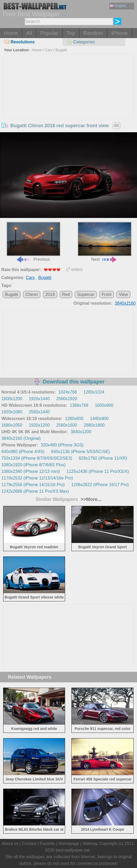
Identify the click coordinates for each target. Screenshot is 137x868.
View (123, 294)
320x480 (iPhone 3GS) (62, 445)
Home (11, 33)
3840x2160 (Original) (21, 438)
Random (93, 33)
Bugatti (61, 50)
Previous (33, 242)
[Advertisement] (68, 94)
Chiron (32, 294)
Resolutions (19, 42)
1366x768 (79, 405)
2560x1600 (67, 425)
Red (66, 294)
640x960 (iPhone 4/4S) (23, 452)
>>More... (90, 499)
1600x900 (104, 405)
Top (71, 33)
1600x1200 (12, 399)
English (118, 6)
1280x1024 (94, 392)
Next (105, 242)
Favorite (47, 844)
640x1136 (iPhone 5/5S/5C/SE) (80, 452)
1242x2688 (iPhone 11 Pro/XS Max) (35, 491)
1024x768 (67, 392)
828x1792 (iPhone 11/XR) (103, 458)
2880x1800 (94, 425)
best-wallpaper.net (73, 850)
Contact (29, 844)
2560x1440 (39, 412)
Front (107, 294)
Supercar (86, 294)
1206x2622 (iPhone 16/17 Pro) (100, 485)
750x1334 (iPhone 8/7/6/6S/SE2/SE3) (37, 458)
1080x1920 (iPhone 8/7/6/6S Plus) (33, 465)
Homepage (69, 844)
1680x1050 (12, 425)
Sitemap (90, 844)
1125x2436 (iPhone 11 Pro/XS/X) (98, 471)
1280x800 (74, 419)
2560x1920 (67, 399)
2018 (50, 294)
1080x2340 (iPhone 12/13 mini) (31, 471)
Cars (49, 50)
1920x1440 (39, 399)
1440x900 (99, 419)
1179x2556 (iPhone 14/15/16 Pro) (33, 485)
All (29, 33)
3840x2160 (125, 303)
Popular (49, 33)
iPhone (119, 33)
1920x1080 (12, 412)
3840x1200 (81, 432)
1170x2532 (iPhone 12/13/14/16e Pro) (37, 478)
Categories (81, 42)
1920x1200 (39, 425)
